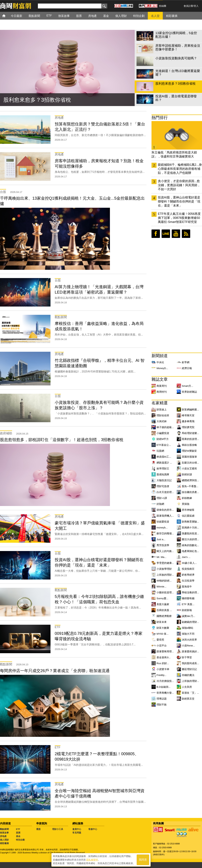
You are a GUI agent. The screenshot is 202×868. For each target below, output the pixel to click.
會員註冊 (188, 6)
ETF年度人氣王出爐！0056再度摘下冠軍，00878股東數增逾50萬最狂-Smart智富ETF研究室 (179, 218)
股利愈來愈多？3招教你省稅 (37, 100)
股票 (18, 833)
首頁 (7, 16)
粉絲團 (163, 6)
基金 (18, 836)
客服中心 (93, 829)
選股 (38, 829)
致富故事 (4, 833)
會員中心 (77, 829)
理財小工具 (58, 829)
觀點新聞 (4, 829)
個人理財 (4, 840)
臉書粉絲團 (156, 234)
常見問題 (77, 833)
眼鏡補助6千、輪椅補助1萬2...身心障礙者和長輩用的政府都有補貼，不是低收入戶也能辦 (180, 169)
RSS (186, 234)
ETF (18, 829)
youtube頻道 (176, 234)
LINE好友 (166, 234)
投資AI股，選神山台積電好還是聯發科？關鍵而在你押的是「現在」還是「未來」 (179, 201)
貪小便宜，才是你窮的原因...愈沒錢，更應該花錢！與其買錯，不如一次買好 (179, 185)
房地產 (3, 836)
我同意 (143, 860)
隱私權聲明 (92, 860)
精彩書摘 (4, 843)
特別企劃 (20, 840)
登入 (196, 6)
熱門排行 (160, 118)
